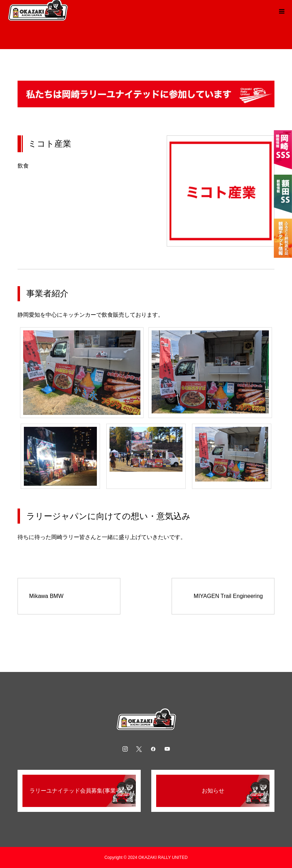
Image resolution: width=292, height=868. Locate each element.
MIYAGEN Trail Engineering (228, 596)
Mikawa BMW (46, 596)
